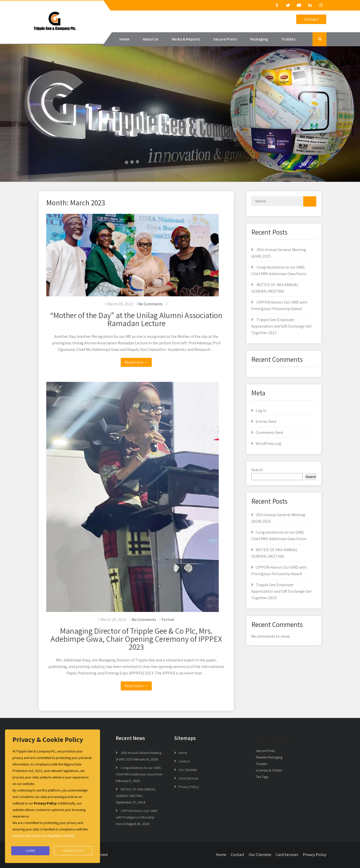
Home (124, 39)
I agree (30, 851)
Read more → (136, 362)
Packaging (259, 39)
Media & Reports (186, 39)
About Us (151, 39)
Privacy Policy (188, 787)
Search (257, 470)
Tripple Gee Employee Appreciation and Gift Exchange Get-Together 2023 (282, 326)
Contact (311, 19)
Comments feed (269, 432)
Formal (168, 620)
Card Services (188, 778)
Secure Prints (225, 39)
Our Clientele (188, 770)
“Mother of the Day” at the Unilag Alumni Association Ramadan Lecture (136, 319)
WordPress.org (268, 444)
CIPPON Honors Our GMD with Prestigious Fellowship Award (136, 817)
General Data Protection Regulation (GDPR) (43, 837)
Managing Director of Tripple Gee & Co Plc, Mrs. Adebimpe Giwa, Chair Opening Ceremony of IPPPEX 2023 (136, 639)
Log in (261, 410)
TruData (288, 39)
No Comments (150, 304)
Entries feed (266, 421)
